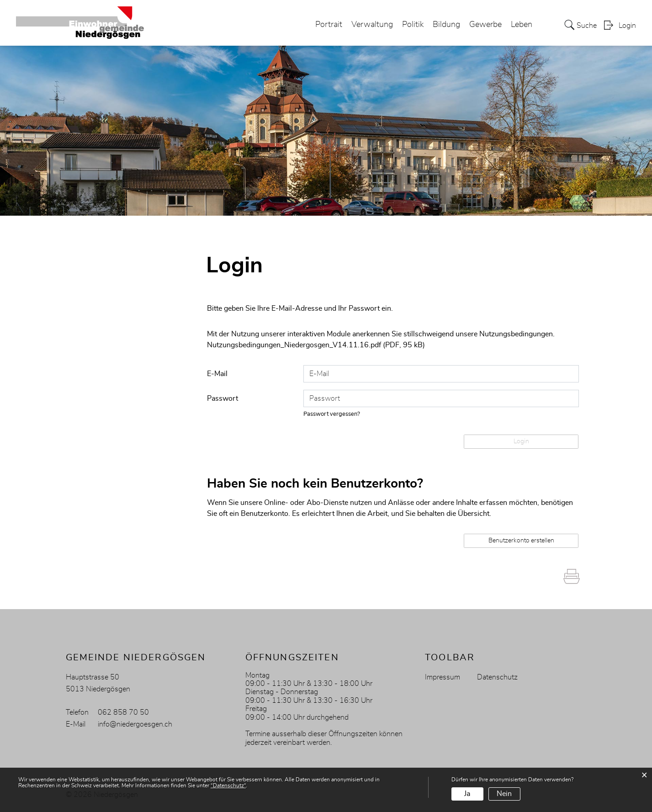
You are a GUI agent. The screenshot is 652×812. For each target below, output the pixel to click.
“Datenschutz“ (228, 785)
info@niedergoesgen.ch (135, 724)
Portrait (329, 25)
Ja (467, 794)
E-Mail (217, 374)
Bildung (446, 25)
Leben (522, 25)
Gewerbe (485, 25)
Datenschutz (497, 677)
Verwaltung (372, 25)
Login (627, 26)
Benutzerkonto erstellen (521, 541)
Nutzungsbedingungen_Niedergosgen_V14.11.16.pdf (294, 345)
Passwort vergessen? (332, 414)
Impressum (443, 677)
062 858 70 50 (123, 712)
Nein (504, 794)
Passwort (223, 398)
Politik (413, 25)
